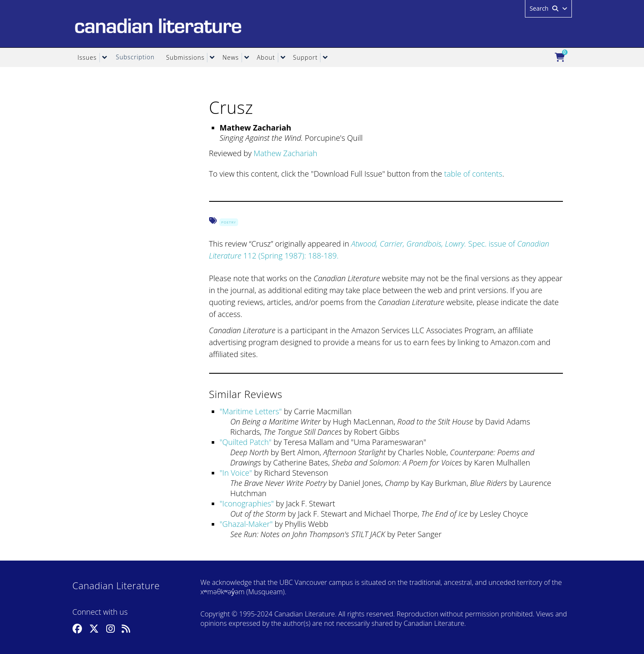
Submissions (185, 57)
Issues (87, 57)
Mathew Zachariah (285, 153)
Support (306, 57)
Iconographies (247, 503)
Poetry (229, 222)
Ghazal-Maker (246, 524)
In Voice (236, 473)
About (266, 57)
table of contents (473, 174)
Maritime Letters (251, 411)
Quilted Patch (246, 442)
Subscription (136, 57)
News (230, 57)
